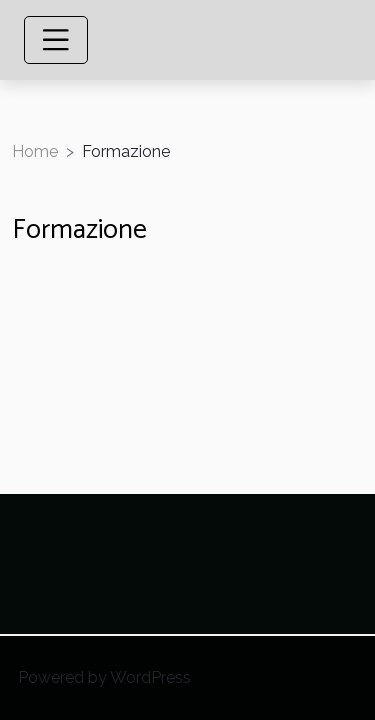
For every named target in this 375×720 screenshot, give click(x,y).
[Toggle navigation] (56, 40)
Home (35, 151)
